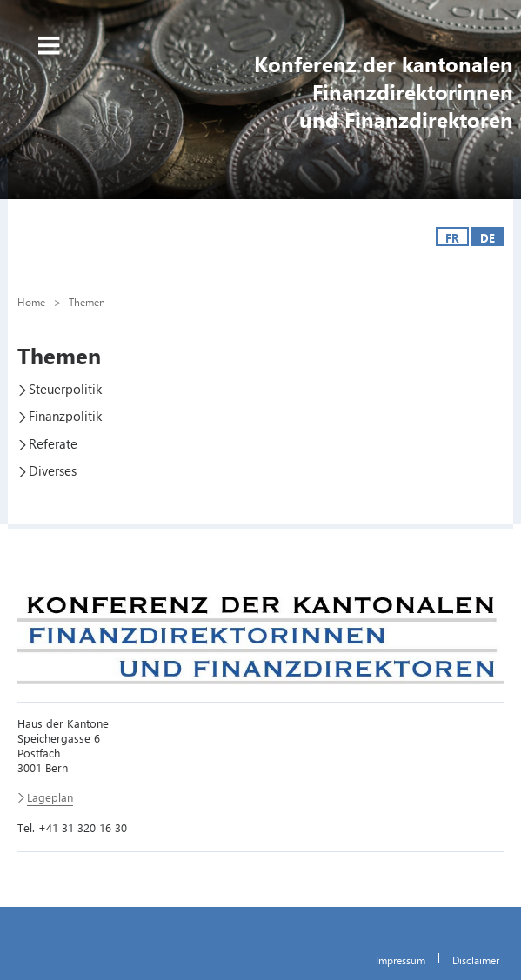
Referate (53, 443)
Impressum (401, 960)
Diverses (53, 470)
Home (31, 302)
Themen (87, 302)
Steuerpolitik (65, 389)
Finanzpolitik (65, 416)
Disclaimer (476, 960)
